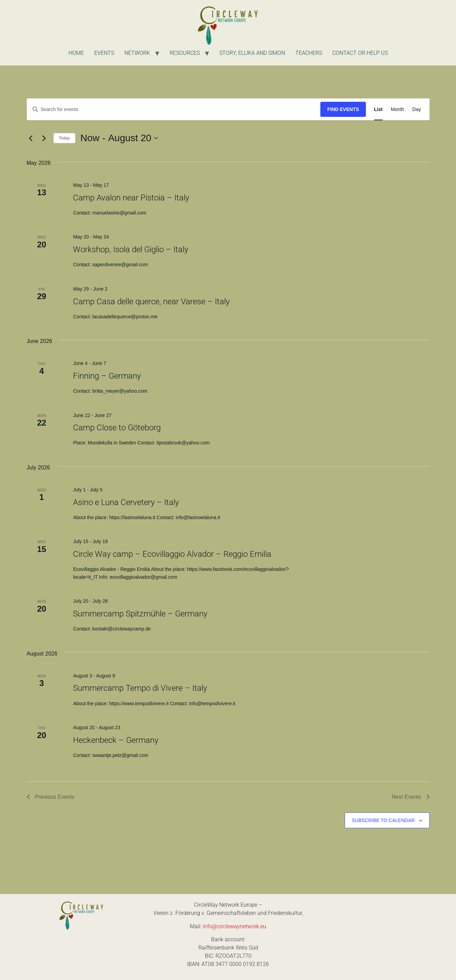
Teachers (309, 53)
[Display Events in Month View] (398, 109)
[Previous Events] (31, 138)
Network (137, 53)
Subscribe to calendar (383, 820)
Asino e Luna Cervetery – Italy (126, 502)
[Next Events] (44, 138)
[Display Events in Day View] (417, 109)
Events (104, 53)
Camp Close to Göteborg (117, 428)
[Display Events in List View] (378, 109)
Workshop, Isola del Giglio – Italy (131, 249)
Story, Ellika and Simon (252, 53)
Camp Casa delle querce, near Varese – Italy (151, 302)
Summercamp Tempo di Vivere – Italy (140, 688)
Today (64, 138)
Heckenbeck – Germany (116, 740)
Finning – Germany (107, 376)
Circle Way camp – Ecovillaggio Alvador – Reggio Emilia (172, 554)
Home (76, 53)
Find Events (343, 109)
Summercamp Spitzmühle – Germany (140, 614)
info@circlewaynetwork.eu (235, 926)
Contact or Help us (360, 53)
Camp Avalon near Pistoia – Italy (131, 198)
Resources (185, 53)
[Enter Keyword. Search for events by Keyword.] (174, 109)
